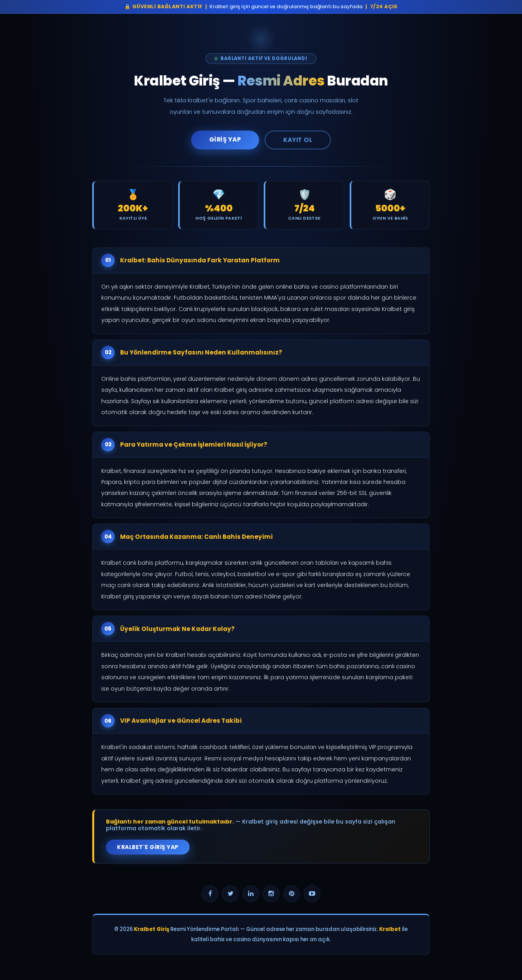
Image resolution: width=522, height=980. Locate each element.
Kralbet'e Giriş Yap (148, 847)
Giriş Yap (225, 139)
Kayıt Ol (298, 140)
